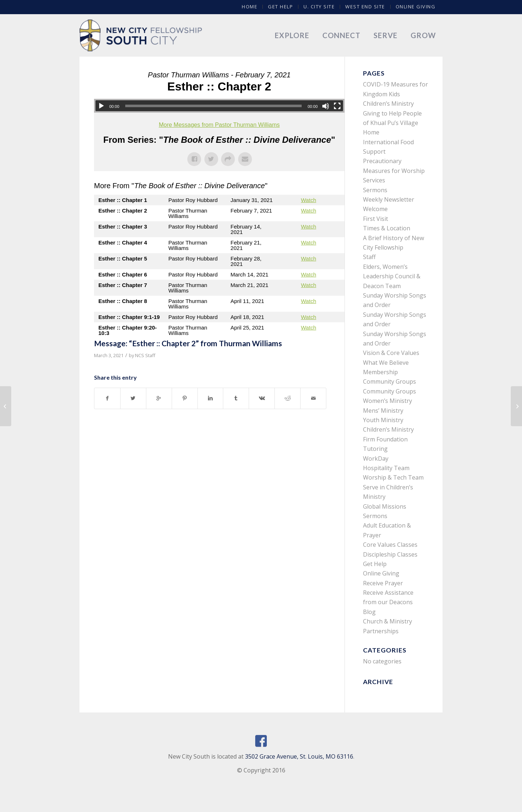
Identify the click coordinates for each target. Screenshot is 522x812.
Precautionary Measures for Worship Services (394, 171)
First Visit (376, 219)
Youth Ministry (383, 420)
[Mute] (326, 106)
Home (250, 7)
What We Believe (386, 363)
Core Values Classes (390, 545)
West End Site (365, 7)
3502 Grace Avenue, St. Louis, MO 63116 (299, 756)
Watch (309, 200)
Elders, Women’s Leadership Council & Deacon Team (392, 276)
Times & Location (387, 228)
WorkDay (376, 458)
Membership (380, 372)
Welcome (375, 209)
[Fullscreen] (337, 106)
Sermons (375, 190)
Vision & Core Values (391, 353)
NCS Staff (145, 355)
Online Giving (416, 7)
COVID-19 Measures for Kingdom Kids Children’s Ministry (395, 94)
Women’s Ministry (388, 401)
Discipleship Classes (390, 554)
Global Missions (385, 506)
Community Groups (390, 381)
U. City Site (319, 7)
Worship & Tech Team (393, 477)
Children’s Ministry (388, 429)
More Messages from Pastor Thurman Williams (219, 125)
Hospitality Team (386, 468)
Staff (369, 257)
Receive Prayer (383, 583)
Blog (369, 612)
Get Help (280, 7)
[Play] (101, 106)
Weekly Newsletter (389, 199)
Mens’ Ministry (383, 411)
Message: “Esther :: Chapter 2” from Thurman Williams (188, 343)
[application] (219, 106)
